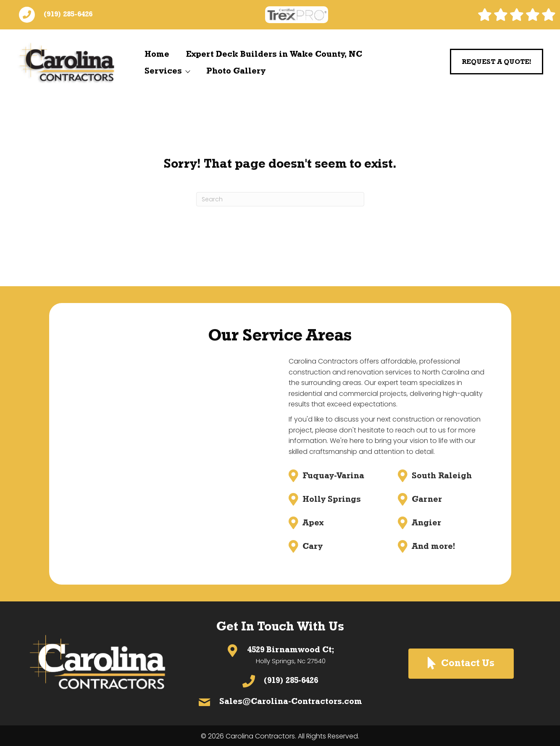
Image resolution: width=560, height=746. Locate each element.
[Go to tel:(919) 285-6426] (280, 681)
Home (157, 55)
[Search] (280, 199)
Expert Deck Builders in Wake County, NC (274, 55)
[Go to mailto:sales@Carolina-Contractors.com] (280, 702)
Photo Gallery (236, 71)
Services (167, 71)
